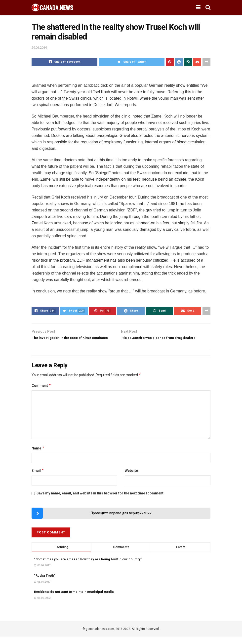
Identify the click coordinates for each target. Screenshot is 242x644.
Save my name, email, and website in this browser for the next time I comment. (101, 501)
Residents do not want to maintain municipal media (74, 599)
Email (38, 478)
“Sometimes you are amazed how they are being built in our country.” (88, 567)
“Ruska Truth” (45, 583)
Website (131, 478)
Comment (41, 393)
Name (38, 456)
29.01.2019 (39, 48)
